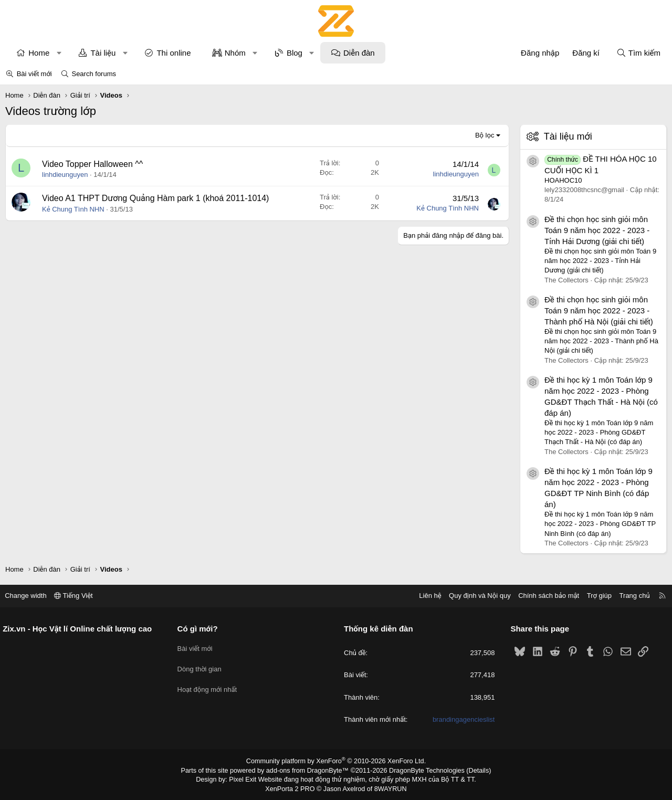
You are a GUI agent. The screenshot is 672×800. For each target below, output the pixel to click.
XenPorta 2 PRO (292, 787)
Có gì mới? (200, 629)
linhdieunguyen (65, 175)
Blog (295, 53)
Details (472, 770)
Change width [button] (31, 596)
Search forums (94, 74)
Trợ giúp (594, 596)
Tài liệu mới (568, 136)
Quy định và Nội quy (475, 596)
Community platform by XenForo (336, 761)
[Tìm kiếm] (638, 53)
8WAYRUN (388, 787)
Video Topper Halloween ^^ (92, 164)
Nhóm (235, 53)
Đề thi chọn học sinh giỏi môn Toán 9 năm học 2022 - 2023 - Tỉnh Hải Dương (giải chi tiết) (597, 230)
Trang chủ (629, 596)
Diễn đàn (359, 53)
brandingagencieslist (461, 719)
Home (39, 53)
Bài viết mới (34, 74)
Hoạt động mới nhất (210, 685)
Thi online (174, 53)
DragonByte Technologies (422, 770)
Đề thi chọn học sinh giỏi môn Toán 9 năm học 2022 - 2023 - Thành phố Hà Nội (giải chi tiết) (599, 310)
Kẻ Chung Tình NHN (73, 209)
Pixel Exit (248, 778)
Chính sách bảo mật (543, 596)
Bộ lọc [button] (485, 135)
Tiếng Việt (79, 596)
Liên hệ (425, 596)
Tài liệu (103, 53)
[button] (59, 53)
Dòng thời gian (202, 665)
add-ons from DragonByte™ (309, 770)
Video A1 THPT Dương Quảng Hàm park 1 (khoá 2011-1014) (155, 198)
